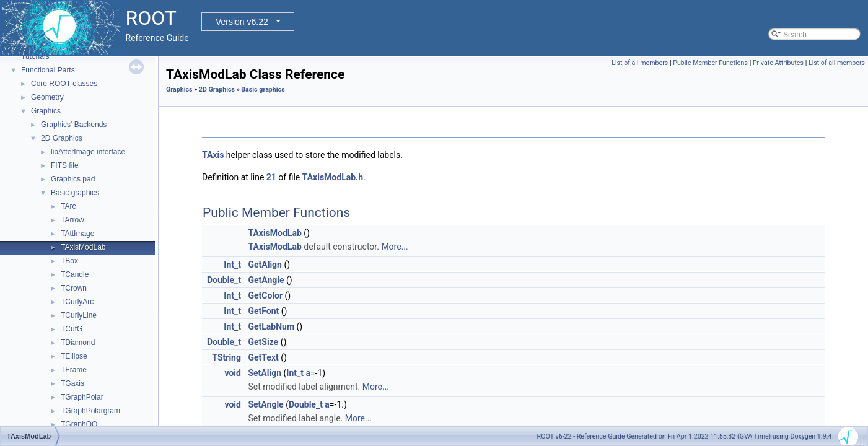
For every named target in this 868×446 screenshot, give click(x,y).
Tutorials (35, 56)
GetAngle (266, 280)
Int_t (232, 265)
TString (226, 357)
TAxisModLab (83, 247)
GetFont (263, 311)
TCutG (72, 329)
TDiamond (78, 343)
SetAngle (265, 404)
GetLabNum (271, 326)
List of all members (640, 63)
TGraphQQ (79, 424)
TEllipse (74, 356)
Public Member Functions (710, 63)
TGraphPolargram (90, 411)
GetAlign (265, 265)
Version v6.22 (242, 22)
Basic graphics (75, 193)
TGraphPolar (82, 397)
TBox (69, 261)
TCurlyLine (79, 315)
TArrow (72, 220)
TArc (68, 206)
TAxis (213, 155)
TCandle (75, 274)
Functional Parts (48, 70)
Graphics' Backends (74, 125)
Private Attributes (778, 63)
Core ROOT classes (64, 84)
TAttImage (77, 234)
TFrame (74, 370)
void (232, 373)
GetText (263, 357)
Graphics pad (73, 179)
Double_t (224, 280)
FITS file (65, 165)
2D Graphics (62, 138)
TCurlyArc (77, 302)
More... (394, 247)
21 (271, 177)
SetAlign (265, 373)
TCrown (74, 288)
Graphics (46, 111)
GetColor (265, 295)
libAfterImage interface (88, 152)
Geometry (47, 97)
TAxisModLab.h (333, 177)
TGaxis (72, 383)
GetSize (263, 342)
